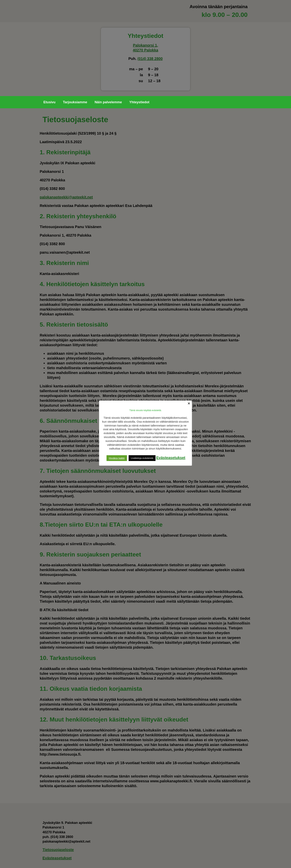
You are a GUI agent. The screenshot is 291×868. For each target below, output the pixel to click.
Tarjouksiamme (75, 102)
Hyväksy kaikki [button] (117, 458)
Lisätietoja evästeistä (142, 458)
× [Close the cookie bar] (189, 403)
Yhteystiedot (139, 102)
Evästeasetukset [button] (171, 458)
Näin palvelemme (108, 102)
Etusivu (49, 102)
